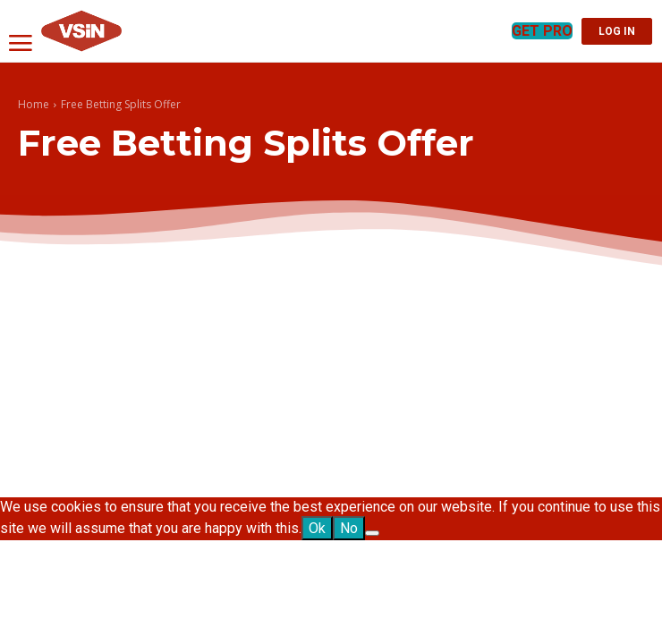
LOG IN (617, 31)
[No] (372, 533)
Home (34, 104)
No (349, 528)
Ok (317, 528)
